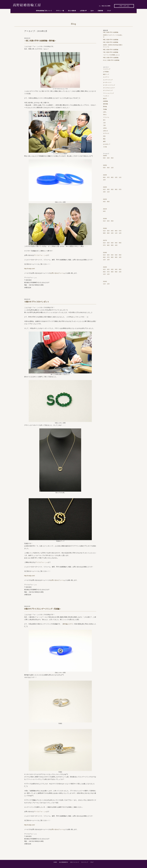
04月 (108, 158)
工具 (104, 123)
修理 (104, 141)
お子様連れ (106, 72)
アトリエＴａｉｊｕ (40, 255)
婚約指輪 (105, 104)
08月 (112, 177)
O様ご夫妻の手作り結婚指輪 (111, 32)
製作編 (105, 107)
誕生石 (105, 99)
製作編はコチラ (68, 624)
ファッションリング (108, 93)
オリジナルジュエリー (109, 88)
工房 (104, 125)
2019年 (105, 219)
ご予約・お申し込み (124, 6)
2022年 (105, 199)
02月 (108, 221)
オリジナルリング (108, 90)
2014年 (105, 282)
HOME (55, 862)
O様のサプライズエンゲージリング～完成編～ (43, 609)
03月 (104, 158)
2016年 (105, 253)
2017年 (105, 240)
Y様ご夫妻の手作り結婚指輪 (111, 52)
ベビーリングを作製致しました (111, 55)
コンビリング (107, 69)
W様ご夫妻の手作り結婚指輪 (111, 58)
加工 (104, 120)
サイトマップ (85, 862)
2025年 (105, 165)
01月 (104, 189)
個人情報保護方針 (64, 862)
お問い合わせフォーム (57, 273)
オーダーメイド (107, 82)
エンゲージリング (108, 80)
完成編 (105, 109)
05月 (112, 158)
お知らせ (105, 131)
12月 (112, 168)
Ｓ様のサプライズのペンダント (37, 302)
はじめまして (107, 144)
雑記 (104, 139)
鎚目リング (106, 74)
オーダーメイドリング (109, 85)
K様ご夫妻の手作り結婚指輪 (111, 42)
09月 (108, 233)
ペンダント (106, 96)
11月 (120, 177)
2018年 (105, 228)
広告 (104, 136)
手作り (105, 115)
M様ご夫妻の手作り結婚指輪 (111, 40)
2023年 (105, 187)
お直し (105, 112)
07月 (108, 177)
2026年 (105, 156)
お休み (105, 128)
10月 (116, 177)
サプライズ (106, 133)
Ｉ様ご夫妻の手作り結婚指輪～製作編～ (40, 41)
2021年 (105, 209)
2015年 (105, 267)
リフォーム (106, 117)
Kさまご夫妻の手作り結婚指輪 (111, 60)
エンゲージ (106, 77)
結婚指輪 (105, 101)
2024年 (105, 175)
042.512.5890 (106, 6)
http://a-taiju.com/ (30, 269)
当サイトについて (75, 862)
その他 (105, 147)
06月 (104, 177)
